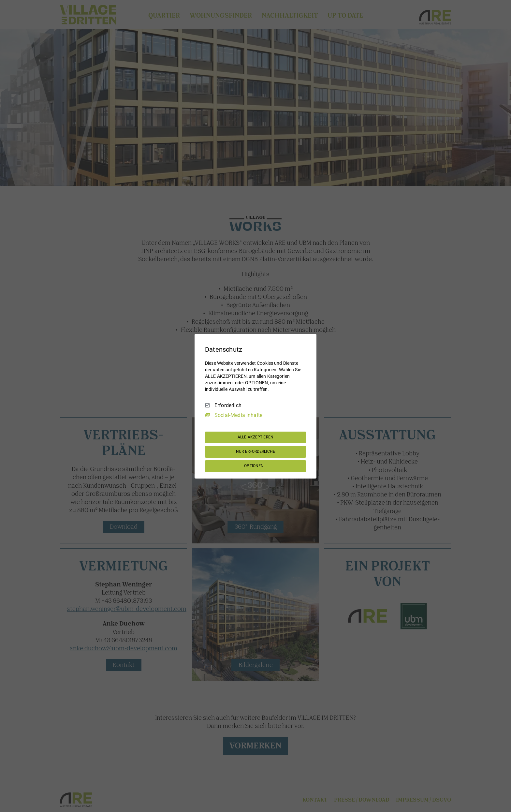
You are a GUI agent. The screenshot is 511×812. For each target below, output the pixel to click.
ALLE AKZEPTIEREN (255, 437)
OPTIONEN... (255, 466)
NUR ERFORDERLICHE (255, 451)
